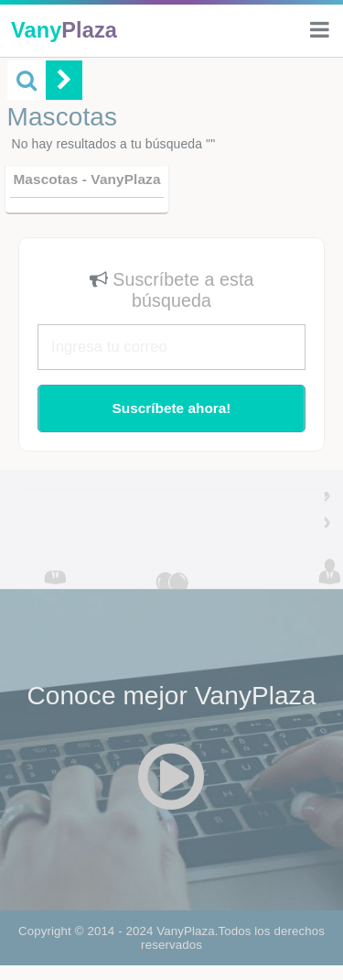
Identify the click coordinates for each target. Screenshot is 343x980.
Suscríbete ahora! (171, 408)
